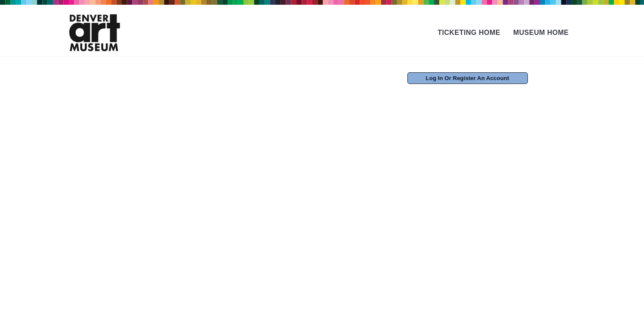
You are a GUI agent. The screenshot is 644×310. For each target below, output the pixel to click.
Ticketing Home (469, 33)
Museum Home (541, 33)
